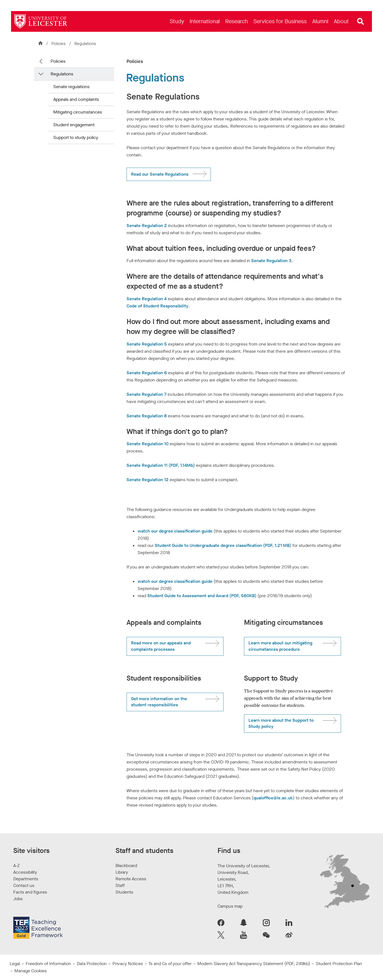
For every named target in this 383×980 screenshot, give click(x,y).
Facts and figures (30, 892)
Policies (59, 44)
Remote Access (131, 879)
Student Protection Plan (339, 964)
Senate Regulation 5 (147, 344)
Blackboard (126, 866)
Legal (15, 964)
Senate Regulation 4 (147, 299)
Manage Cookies (31, 971)
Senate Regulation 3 (271, 261)
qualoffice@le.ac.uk (273, 798)
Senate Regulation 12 (148, 480)
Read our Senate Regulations (160, 174)
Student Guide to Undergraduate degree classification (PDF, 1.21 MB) (223, 545)
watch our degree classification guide (175, 531)
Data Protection (92, 964)
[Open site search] (361, 22)
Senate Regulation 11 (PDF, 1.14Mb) (161, 465)
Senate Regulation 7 (146, 394)
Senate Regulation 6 (147, 373)
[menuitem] (177, 21)
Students (124, 892)
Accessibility (25, 872)
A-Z (16, 866)
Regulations (62, 74)
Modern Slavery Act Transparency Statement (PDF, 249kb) (254, 964)
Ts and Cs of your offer (170, 964)
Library (122, 872)
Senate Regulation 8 (147, 416)
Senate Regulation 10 (148, 444)
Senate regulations (71, 87)
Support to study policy (76, 137)
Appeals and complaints (76, 99)
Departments (26, 879)
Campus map (230, 906)
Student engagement (74, 125)
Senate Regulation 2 (147, 226)
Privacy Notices (128, 964)
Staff (120, 885)
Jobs (18, 899)
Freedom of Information (48, 964)
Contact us (24, 885)
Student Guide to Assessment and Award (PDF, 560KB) (202, 596)
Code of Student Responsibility (158, 306)
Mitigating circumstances (78, 112)
